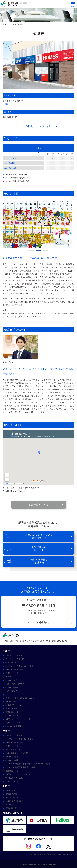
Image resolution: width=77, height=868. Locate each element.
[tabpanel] (38, 224)
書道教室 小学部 (13, 712)
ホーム (5, 25)
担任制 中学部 (12, 746)
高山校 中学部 (12, 757)
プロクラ (9, 694)
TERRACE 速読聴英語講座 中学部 (21, 767)
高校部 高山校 (12, 797)
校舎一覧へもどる (38, 505)
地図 (7, 104)
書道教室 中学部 (13, 771)
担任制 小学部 (12, 673)
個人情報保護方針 (38, 855)
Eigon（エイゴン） (11, 168)
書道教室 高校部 (13, 808)
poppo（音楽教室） (14, 716)
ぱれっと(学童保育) (14, 726)
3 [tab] (45, 250)
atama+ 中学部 (12, 760)
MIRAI (8, 677)
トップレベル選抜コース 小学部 (19, 666)
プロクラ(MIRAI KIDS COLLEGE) (20, 698)
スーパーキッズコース (15, 659)
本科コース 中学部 (14, 735)
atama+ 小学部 (12, 687)
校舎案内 (13, 25)
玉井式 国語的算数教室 (15, 684)
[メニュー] (73, 4)
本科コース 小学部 (14, 655)
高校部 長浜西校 (12, 805)
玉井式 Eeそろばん (13, 709)
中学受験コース (12, 662)
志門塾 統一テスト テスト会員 (18, 719)
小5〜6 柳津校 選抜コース (17, 175)
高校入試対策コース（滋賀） (18, 753)
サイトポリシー (54, 855)
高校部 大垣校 (11, 794)
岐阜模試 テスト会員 (14, 778)
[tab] (38, 148)
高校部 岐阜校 (11, 790)
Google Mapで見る (14, 491)
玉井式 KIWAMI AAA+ (15, 705)
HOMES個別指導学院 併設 (17, 181)
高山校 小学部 (12, 701)
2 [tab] (38, 250)
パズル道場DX (9, 163)
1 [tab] (32, 250)
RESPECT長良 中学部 (16, 742)
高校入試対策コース (14, 750)
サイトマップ (69, 855)
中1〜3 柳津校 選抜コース (17, 178)
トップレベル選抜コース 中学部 (19, 739)
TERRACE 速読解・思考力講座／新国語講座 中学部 (28, 764)
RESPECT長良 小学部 (16, 670)
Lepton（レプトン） (11, 158)
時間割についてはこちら (38, 126)
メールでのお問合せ (38, 622)
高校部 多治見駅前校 (14, 801)
